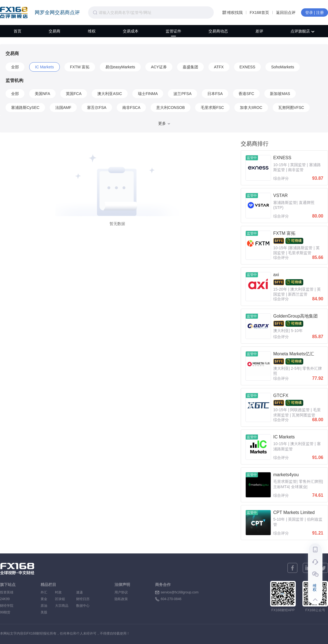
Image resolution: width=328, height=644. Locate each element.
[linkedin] (308, 568)
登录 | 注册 (315, 13)
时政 (62, 592)
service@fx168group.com (180, 592)
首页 (18, 31)
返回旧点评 (286, 13)
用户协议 (121, 592)
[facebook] (292, 568)
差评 (259, 31)
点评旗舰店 (302, 31)
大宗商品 (62, 606)
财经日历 (83, 599)
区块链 (62, 599)
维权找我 (232, 13)
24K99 (5, 599)
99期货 (5, 612)
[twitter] (323, 568)
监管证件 (173, 31)
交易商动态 (218, 31)
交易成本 (131, 31)
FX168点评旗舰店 (14, 13)
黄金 (44, 599)
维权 (92, 31)
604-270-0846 (171, 599)
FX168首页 (259, 13)
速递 (83, 592)
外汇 (44, 592)
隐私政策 (121, 599)
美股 (44, 612)
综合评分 (281, 178)
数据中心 (83, 606)
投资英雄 (7, 592)
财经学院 (7, 606)
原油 (44, 606)
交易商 (54, 31)
